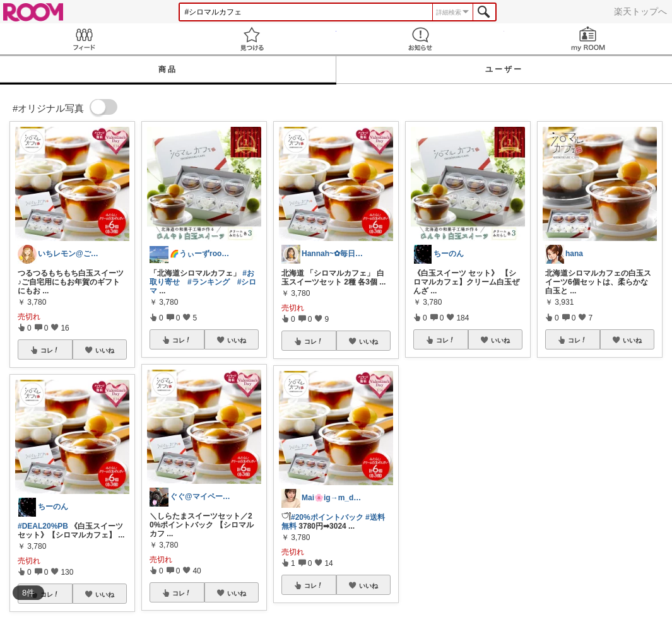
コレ (50, 350)
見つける (252, 39)
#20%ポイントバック (327, 517)
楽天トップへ (640, 11)
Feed (84, 39)
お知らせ (420, 39)
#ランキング (209, 282)
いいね (105, 350)
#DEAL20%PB (43, 526)
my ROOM (588, 39)
